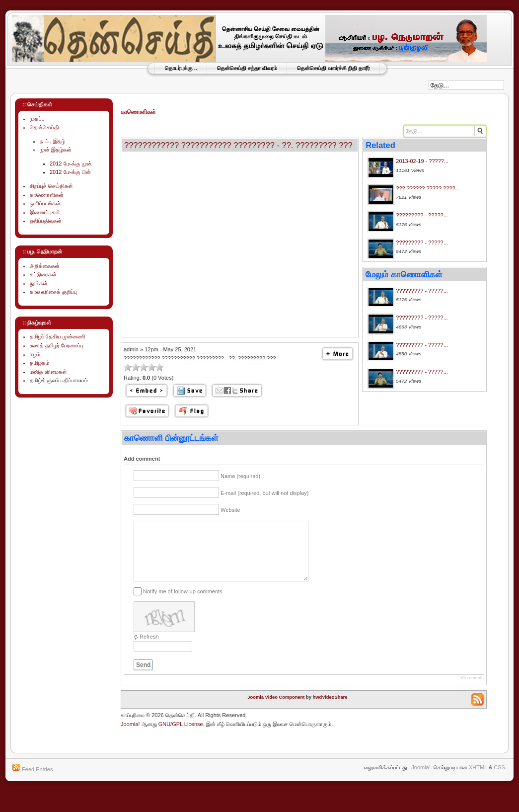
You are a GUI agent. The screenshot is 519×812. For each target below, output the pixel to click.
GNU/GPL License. (182, 736)
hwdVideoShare (330, 709)
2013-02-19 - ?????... (422, 161)
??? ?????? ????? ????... (428, 188)
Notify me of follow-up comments (183, 603)
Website (230, 510)
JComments (472, 690)
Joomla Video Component (276, 709)
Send (143, 677)
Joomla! (130, 736)
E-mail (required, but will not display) (264, 493)
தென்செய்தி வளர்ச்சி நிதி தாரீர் (334, 68)
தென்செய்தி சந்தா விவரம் (247, 68)
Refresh (149, 649)
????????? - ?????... (422, 215)
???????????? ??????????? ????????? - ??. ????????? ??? (238, 145)
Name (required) (240, 476)
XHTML (478, 779)
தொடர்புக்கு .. (181, 68)
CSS (499, 779)
